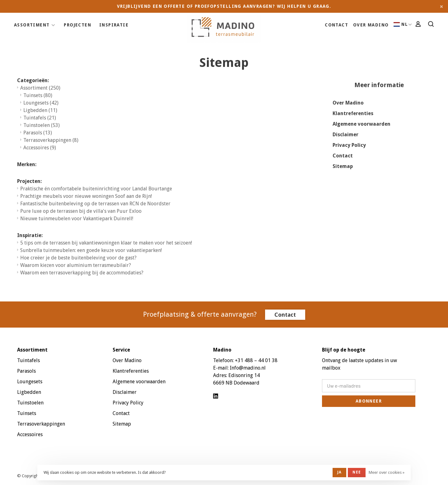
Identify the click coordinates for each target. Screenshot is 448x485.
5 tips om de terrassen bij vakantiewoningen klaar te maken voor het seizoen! (106, 243)
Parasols (38, 133)
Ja (339, 472)
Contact (336, 25)
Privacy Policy (349, 145)
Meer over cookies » (387, 472)
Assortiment (32, 25)
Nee (357, 472)
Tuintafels (40, 118)
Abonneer (369, 401)
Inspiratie (114, 25)
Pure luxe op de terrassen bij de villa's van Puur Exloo (81, 211)
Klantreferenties (353, 113)
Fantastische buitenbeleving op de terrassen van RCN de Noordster (95, 204)
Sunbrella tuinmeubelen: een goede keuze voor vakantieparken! (91, 250)
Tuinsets (38, 95)
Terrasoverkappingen (51, 140)
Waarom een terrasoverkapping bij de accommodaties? (82, 273)
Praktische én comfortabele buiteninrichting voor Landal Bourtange (96, 189)
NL (401, 24)
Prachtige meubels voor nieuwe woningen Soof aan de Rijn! (86, 196)
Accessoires (40, 148)
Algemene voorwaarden (362, 124)
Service (121, 350)
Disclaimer (345, 135)
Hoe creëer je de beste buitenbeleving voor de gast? (78, 258)
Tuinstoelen (42, 125)
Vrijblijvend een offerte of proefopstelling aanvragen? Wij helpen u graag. (224, 6)
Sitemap (343, 166)
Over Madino (371, 25)
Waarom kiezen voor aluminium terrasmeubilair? (76, 265)
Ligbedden (40, 110)
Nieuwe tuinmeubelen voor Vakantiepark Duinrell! (77, 219)
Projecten (77, 25)
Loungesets (41, 103)
